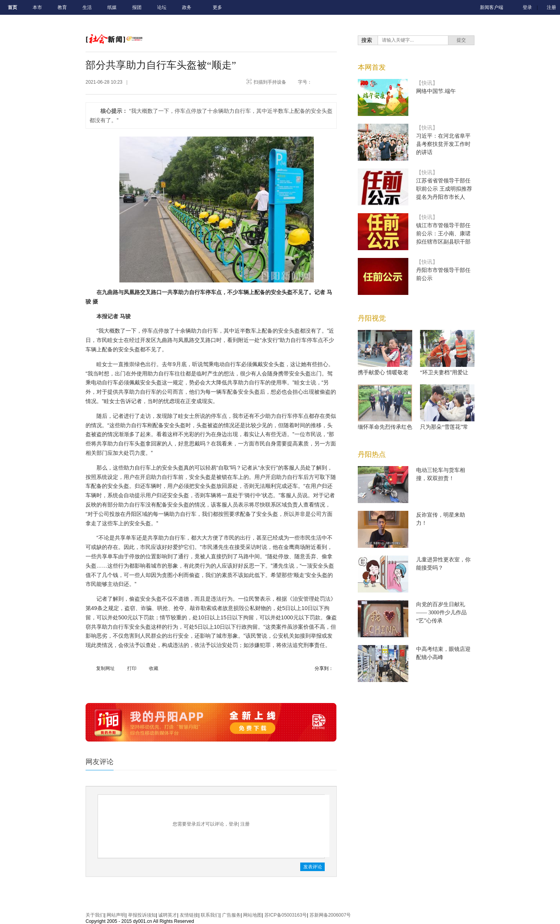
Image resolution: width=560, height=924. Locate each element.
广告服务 (231, 915)
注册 (551, 7)
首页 (12, 7)
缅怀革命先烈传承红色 (385, 427)
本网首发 (372, 67)
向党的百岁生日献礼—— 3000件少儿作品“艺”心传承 (441, 613)
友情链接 (189, 915)
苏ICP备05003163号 (286, 915)
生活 (87, 7)
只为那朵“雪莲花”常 (444, 427)
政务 (187, 7)
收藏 (154, 668)
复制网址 (105, 668)
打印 (132, 668)
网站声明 (116, 915)
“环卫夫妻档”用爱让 (444, 373)
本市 (37, 7)
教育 (62, 7)
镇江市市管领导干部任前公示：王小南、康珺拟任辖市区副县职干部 (443, 234)
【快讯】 (427, 83)
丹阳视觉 (372, 318)
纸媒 (112, 7)
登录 (527, 7)
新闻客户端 (492, 7)
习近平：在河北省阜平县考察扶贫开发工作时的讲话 (443, 144)
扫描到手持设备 (270, 82)
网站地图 (252, 915)
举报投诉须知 (142, 915)
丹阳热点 (372, 454)
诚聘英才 (168, 915)
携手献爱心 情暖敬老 (383, 373)
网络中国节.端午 (436, 91)
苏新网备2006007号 (330, 915)
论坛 (162, 7)
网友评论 (100, 762)
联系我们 (210, 915)
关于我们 (95, 915)
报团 (137, 7)
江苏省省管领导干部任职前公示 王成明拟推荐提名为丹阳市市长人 (444, 189)
